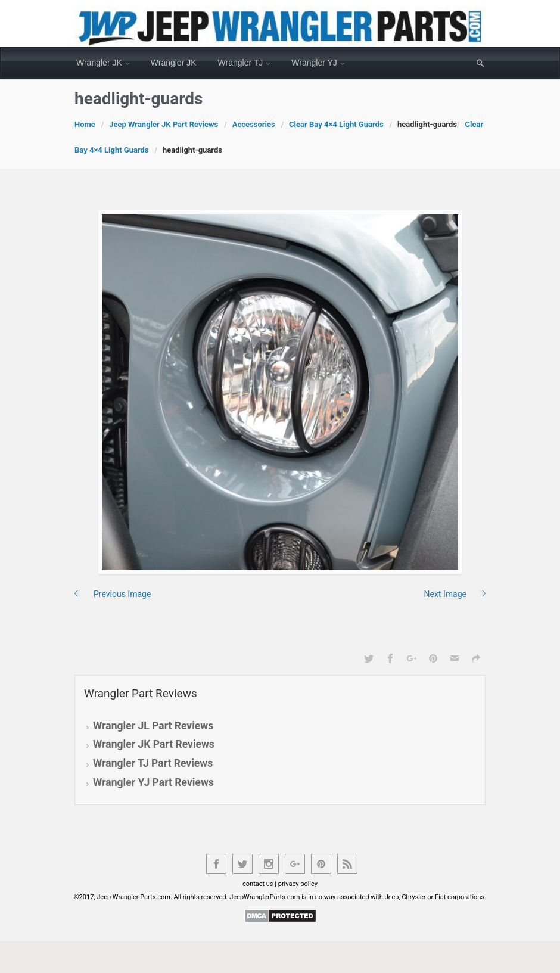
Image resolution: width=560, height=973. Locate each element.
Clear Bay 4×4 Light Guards (336, 124)
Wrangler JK (99, 63)
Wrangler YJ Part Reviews (153, 782)
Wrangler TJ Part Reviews (153, 763)
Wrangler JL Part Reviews (153, 726)
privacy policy (298, 884)
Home (85, 124)
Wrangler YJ (314, 63)
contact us (258, 884)
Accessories (254, 124)
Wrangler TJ (241, 63)
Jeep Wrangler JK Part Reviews (164, 124)
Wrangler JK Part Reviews (154, 744)
